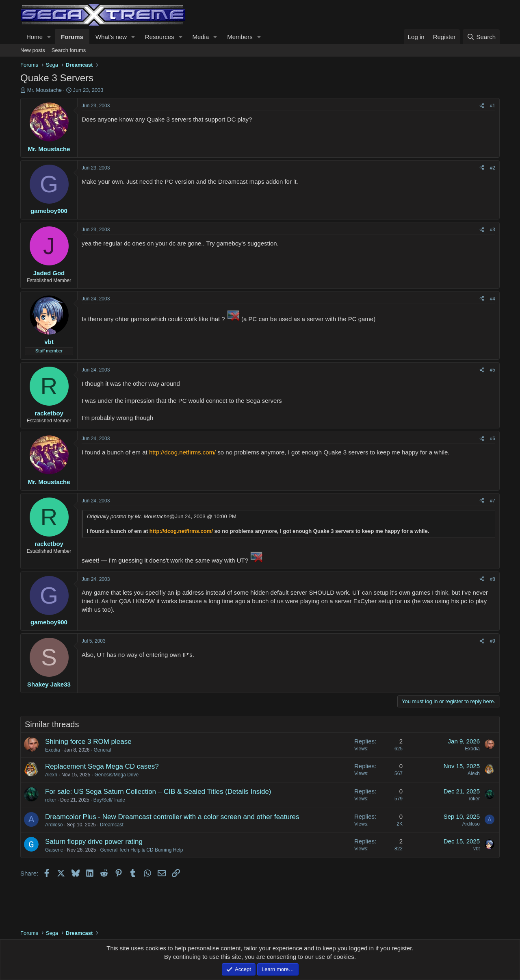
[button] (49, 37)
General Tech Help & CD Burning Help (141, 850)
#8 (493, 579)
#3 (493, 230)
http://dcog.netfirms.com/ (182, 452)
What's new (111, 37)
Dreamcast (112, 825)
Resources (160, 37)
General (102, 750)
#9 (493, 641)
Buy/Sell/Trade (109, 800)
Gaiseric (54, 850)
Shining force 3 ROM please (88, 742)
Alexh (51, 775)
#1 (493, 106)
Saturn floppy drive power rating (94, 842)
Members (240, 37)
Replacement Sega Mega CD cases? (102, 766)
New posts (33, 50)
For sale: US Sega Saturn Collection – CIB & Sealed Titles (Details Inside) (158, 792)
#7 (493, 501)
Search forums (69, 50)
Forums (72, 37)
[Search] (481, 37)
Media (200, 37)
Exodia (53, 750)
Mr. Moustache (44, 90)
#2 (493, 168)
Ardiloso (54, 825)
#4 (493, 299)
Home (35, 37)
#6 (493, 439)
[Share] (482, 106)
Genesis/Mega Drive (116, 775)
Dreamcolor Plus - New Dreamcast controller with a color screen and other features (172, 817)
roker (51, 800)
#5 (493, 370)
